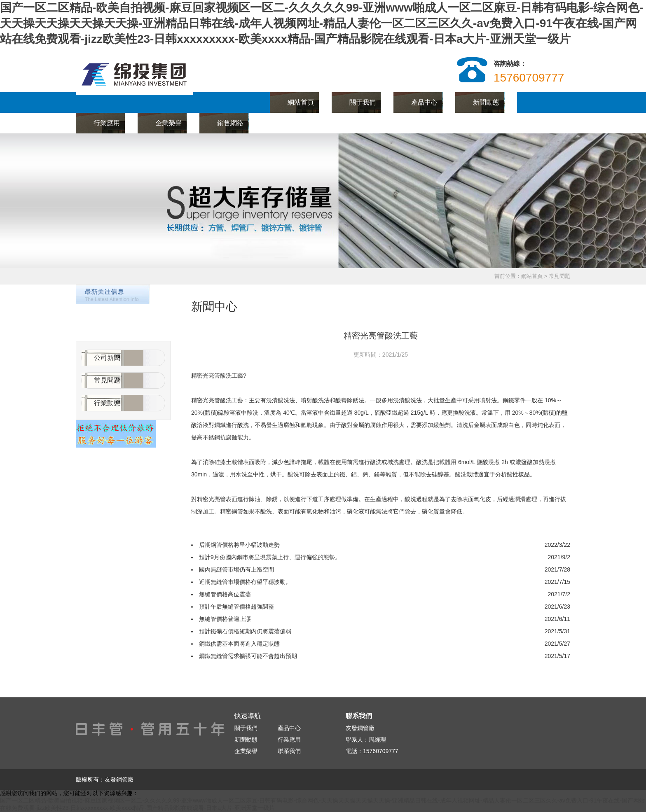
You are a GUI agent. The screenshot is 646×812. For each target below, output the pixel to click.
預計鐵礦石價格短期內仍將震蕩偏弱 (245, 631)
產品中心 (424, 102)
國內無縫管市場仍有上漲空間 (236, 569)
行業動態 (107, 403)
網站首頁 (301, 102)
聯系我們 (292, 123)
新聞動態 (486, 102)
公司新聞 (107, 358)
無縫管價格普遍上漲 (225, 619)
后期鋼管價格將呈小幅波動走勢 (239, 545)
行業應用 (107, 123)
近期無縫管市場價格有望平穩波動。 (245, 582)
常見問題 (107, 380)
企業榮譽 (169, 123)
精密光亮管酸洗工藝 (381, 336)
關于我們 (363, 102)
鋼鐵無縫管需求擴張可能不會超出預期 (248, 656)
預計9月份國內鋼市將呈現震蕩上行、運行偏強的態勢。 (270, 557)
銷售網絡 (230, 123)
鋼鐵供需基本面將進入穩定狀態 (239, 644)
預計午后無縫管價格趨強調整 (236, 607)
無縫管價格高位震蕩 (225, 594)
